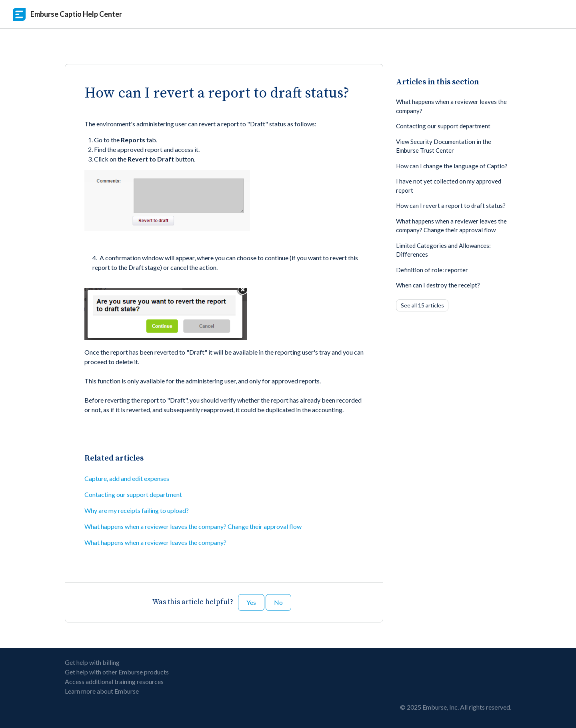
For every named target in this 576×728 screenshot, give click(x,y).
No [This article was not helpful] (278, 602)
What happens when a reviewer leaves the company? (155, 542)
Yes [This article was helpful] (251, 602)
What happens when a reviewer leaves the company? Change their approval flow (193, 526)
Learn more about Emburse (102, 691)
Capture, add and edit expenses (127, 478)
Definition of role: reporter (432, 270)
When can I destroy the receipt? (438, 285)
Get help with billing (92, 662)
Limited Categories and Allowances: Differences (443, 250)
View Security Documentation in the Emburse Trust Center (444, 146)
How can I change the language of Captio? (452, 166)
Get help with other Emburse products (117, 672)
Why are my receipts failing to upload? (137, 510)
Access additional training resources (114, 681)
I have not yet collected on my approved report (449, 186)
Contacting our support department (133, 494)
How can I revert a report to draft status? (451, 205)
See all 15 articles (422, 305)
